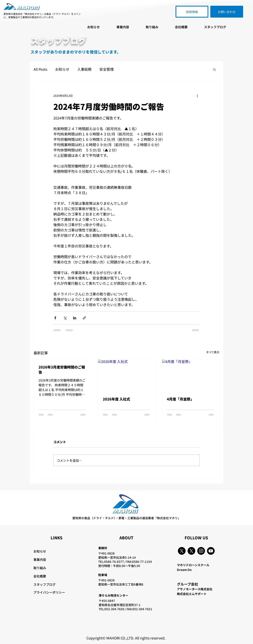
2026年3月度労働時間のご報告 (62, 369)
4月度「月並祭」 (180, 399)
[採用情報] (192, 12)
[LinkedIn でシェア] (75, 318)
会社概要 (40, 576)
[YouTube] (211, 551)
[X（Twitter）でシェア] (65, 318)
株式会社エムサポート (192, 594)
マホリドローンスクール (193, 565)
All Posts (40, 69)
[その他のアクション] (197, 96)
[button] (214, 69)
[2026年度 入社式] (127, 376)
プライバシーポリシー (49, 592)
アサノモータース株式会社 (195, 589)
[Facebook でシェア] (55, 318)
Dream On (184, 570)
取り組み (40, 568)
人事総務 (84, 69)
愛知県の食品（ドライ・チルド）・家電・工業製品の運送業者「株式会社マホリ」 (126, 518)
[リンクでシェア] (84, 318)
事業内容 (40, 559)
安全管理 (107, 69)
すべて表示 (213, 352)
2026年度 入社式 (116, 399)
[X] (182, 551)
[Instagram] (201, 551)
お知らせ (62, 69)
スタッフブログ (44, 584)
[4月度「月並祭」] (191, 376)
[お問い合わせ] (227, 12)
